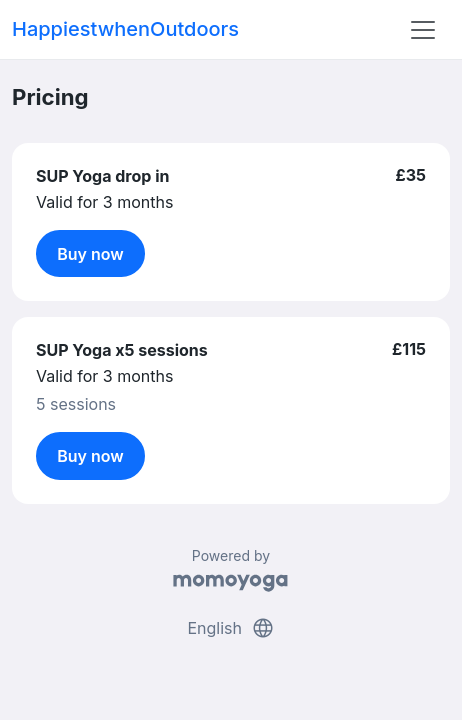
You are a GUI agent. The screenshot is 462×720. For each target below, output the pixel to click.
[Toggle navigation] (423, 30)
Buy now (90, 254)
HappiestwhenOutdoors (125, 29)
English (230, 628)
